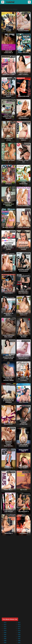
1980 (5, 633)
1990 (5, 643)
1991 (19, 643)
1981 (19, 633)
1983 (19, 635)
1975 (19, 626)
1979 (19, 631)
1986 (5, 639)
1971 (19, 622)
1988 (5, 641)
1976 (5, 628)
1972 (5, 624)
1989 (19, 641)
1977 (19, 628)
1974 (5, 626)
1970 (5, 622)
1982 (5, 635)
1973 (19, 624)
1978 (5, 631)
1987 (19, 639)
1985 (19, 637)
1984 (5, 637)
